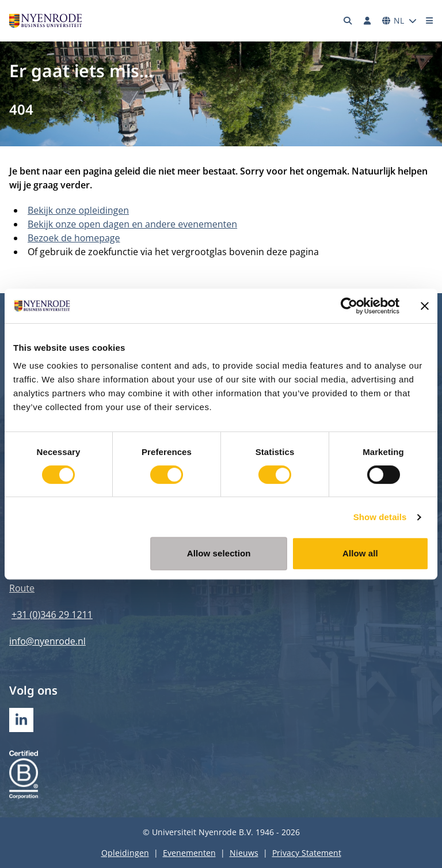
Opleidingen (125, 853)
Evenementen (189, 853)
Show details (380, 517)
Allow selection (219, 553)
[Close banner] (425, 306)
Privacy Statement (307, 853)
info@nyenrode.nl (47, 641)
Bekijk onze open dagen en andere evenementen (132, 224)
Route (22, 588)
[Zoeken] (348, 21)
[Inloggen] (367, 21)
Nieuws (244, 853)
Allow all (360, 553)
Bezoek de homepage (74, 238)
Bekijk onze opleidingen (78, 210)
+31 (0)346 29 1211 (52, 615)
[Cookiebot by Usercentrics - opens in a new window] (349, 306)
